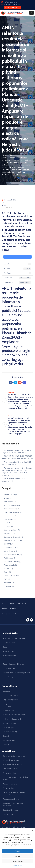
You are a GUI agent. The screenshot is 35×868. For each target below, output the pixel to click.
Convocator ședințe (10, 769)
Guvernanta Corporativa (13, 537)
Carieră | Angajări (10, 723)
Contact (13, 609)
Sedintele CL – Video (11, 810)
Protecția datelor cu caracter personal (16, 673)
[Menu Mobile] (31, 13)
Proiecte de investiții (10, 732)
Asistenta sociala (10, 509)
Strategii (6, 736)
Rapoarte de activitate (11, 799)
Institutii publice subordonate (15, 715)
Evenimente (8, 533)
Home (4, 155)
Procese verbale (9, 788)
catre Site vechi (22, 603)
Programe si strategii (11, 562)
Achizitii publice (9, 495)
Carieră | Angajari (9, 728)
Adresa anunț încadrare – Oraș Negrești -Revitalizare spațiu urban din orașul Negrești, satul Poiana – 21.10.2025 (17, 470)
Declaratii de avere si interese (13, 664)
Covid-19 (7, 523)
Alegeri (7, 498)
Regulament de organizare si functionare (15, 705)
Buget (5, 647)
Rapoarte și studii (9, 740)
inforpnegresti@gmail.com (12, 5)
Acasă (4, 603)
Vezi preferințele (18, 861)
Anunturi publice (10, 505)
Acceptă (17, 851)
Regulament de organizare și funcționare (13, 805)
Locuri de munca (10, 551)
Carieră (11, 603)
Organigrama (9, 710)
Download (17, 257)
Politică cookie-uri (18, 865)
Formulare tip (8, 660)
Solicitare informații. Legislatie (14, 639)
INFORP (7, 544)
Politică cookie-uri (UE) (10, 614)
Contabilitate (9, 519)
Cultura (7, 526)
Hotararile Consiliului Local (13, 764)
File (10, 155)
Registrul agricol (10, 565)
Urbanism (7, 586)
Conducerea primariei (11, 695)
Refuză (18, 856)
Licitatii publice (9, 548)
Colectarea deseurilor (12, 512)
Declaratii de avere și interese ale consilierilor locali (15, 794)
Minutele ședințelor (10, 784)
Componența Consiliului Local (14, 756)
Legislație (6, 691)
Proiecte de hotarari (10, 773)
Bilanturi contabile (10, 656)
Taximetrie (8, 583)
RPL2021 (7, 569)
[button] (32, 830)
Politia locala (9, 558)
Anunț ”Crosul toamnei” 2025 (14, 479)
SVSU (6, 579)
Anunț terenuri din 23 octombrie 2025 (18, 462)
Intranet (5, 609)
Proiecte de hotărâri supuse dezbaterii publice (17, 778)
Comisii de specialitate (11, 760)
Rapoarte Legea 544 (10, 677)
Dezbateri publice (10, 530)
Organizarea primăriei (11, 700)
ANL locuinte (9, 502)
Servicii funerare (9, 814)
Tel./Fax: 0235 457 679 (11, 2)
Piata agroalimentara (11, 555)
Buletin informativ (9, 643)
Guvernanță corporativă (13, 719)
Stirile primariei (9, 576)
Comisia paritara (9, 668)
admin (4, 205)
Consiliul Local (9, 516)
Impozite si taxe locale (12, 541)
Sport (6, 572)
